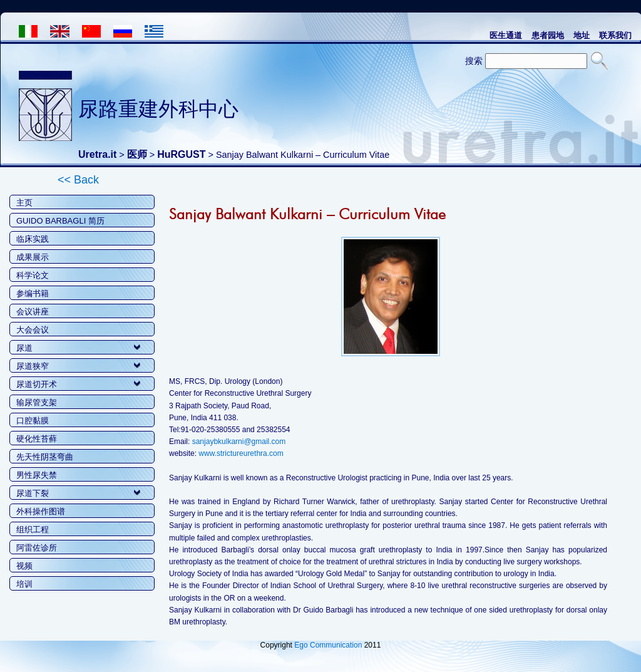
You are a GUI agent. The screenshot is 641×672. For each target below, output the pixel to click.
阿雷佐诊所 (37, 548)
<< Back (78, 180)
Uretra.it (97, 154)
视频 (24, 566)
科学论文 (33, 275)
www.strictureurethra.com (241, 453)
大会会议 (33, 330)
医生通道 (506, 35)
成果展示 (33, 257)
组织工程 (33, 530)
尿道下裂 (33, 493)
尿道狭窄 (33, 366)
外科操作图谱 (41, 511)
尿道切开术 (37, 384)
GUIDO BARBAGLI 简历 (60, 221)
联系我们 (615, 35)
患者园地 (548, 35)
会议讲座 (33, 312)
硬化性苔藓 (37, 439)
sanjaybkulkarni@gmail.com (239, 442)
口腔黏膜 (33, 421)
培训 (24, 584)
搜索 (474, 61)
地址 (582, 35)
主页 (24, 203)
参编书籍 (33, 293)
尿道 (24, 348)
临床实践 (33, 239)
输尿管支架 (37, 402)
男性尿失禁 (37, 475)
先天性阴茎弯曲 (45, 457)
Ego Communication (328, 645)
